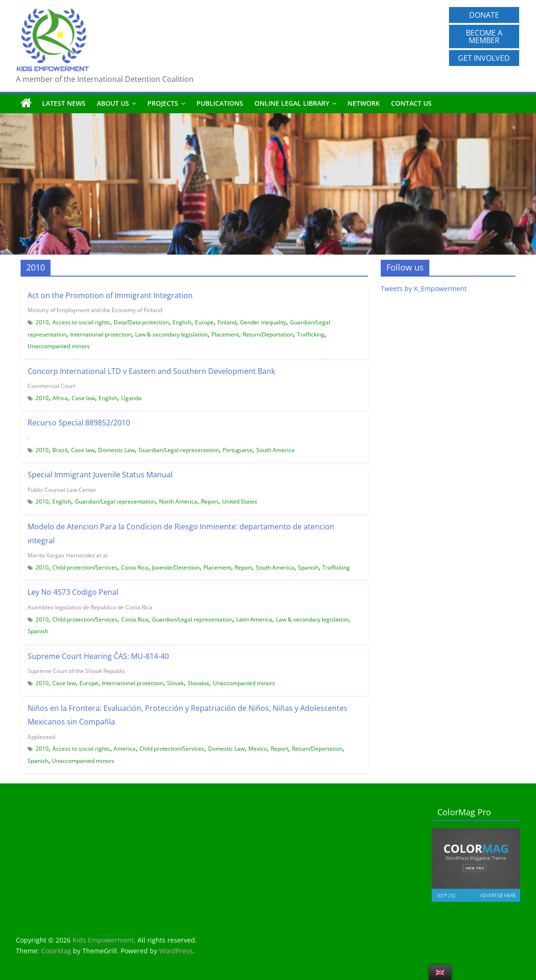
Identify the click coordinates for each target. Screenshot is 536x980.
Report (210, 501)
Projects (163, 103)
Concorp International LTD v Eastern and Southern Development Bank (151, 371)
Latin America (254, 619)
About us (113, 103)
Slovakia (198, 683)
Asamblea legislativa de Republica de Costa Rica (90, 607)
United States (240, 501)
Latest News (64, 103)
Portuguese (238, 450)
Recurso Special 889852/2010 (79, 423)
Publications (220, 103)
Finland (227, 322)
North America (178, 501)
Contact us (411, 103)
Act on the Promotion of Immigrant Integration (110, 295)
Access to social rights (81, 322)
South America (275, 450)
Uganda (131, 398)
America (125, 749)
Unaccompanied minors (59, 346)
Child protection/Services (85, 567)
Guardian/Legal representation (179, 450)
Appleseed (41, 737)
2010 (42, 322)
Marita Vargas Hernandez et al (68, 555)
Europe (204, 322)
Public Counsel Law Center (62, 490)
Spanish (308, 567)
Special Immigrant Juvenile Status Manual (100, 475)
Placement (225, 334)
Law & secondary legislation (171, 334)
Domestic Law (116, 450)
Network (364, 103)
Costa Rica (135, 567)
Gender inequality (263, 322)
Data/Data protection (141, 322)
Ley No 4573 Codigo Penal (73, 592)
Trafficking (311, 334)
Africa (60, 398)
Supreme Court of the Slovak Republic (76, 671)
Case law (83, 398)
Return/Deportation (268, 334)
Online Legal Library (292, 103)
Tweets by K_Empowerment (424, 289)
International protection (101, 334)
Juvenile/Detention (176, 567)
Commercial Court (51, 386)
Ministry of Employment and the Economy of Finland (95, 310)
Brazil (60, 450)
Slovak (175, 683)
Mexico (258, 749)
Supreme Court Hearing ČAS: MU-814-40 (98, 656)
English (182, 322)
